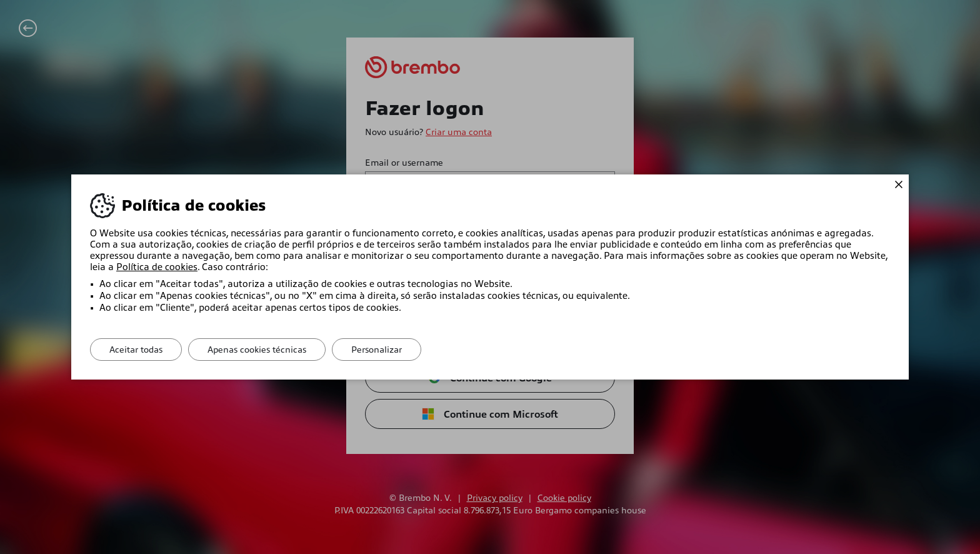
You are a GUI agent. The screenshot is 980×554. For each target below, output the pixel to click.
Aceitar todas (136, 350)
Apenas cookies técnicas (257, 350)
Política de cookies (157, 267)
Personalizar (377, 350)
